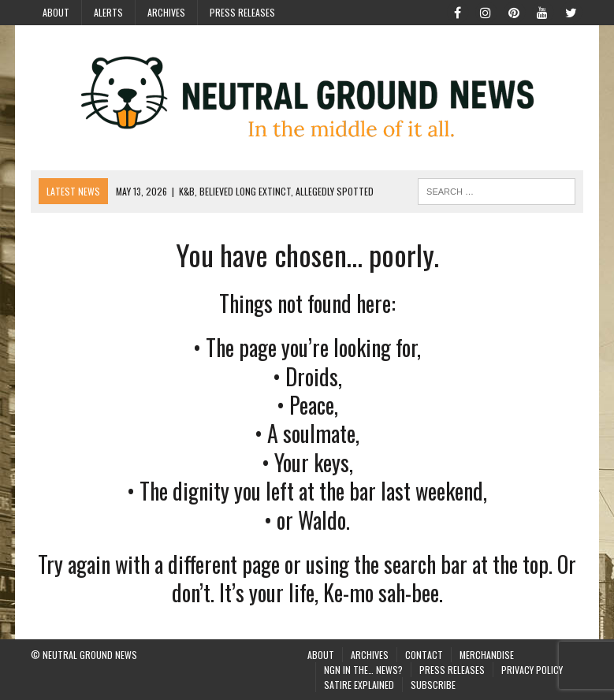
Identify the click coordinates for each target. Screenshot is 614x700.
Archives (166, 12)
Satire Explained (359, 685)
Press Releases (242, 12)
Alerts (108, 12)
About (56, 12)
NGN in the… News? (363, 670)
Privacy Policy (532, 670)
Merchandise (487, 655)
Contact (424, 655)
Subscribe (433, 685)
